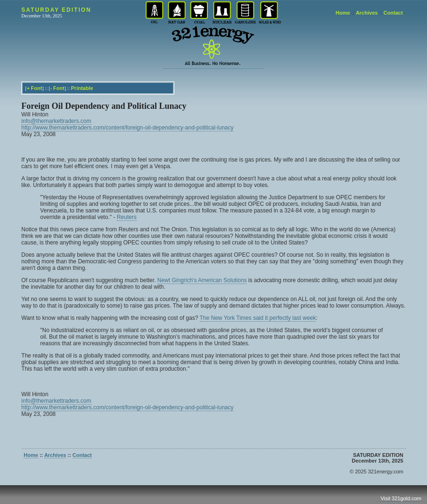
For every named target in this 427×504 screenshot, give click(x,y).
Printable (82, 88)
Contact (393, 13)
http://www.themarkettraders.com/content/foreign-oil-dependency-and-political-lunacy (127, 128)
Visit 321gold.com (401, 498)
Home (343, 13)
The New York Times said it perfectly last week (258, 318)
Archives (367, 13)
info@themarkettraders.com (56, 121)
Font (37, 88)
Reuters (127, 217)
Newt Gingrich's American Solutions (202, 280)
